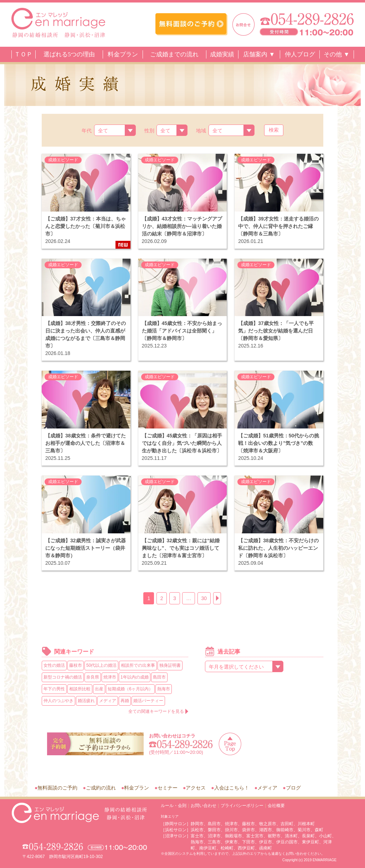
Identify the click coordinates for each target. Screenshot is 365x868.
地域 (201, 131)
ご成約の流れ (101, 788)
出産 (99, 689)
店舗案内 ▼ (259, 54)
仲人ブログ (300, 54)
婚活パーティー (148, 701)
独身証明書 (170, 665)
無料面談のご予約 (57, 788)
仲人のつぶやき (58, 701)
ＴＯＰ (23, 54)
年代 (87, 131)
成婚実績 (222, 54)
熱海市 (164, 689)
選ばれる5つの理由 (69, 54)
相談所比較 (80, 689)
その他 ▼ (336, 54)
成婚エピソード (63, 160)
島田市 (159, 677)
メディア (108, 701)
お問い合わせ (204, 806)
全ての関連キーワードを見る (156, 711)
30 (204, 598)
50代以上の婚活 (101, 665)
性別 (149, 131)
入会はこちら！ (232, 788)
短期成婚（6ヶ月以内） (130, 689)
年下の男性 (54, 689)
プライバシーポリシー (242, 806)
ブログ (293, 788)
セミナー (168, 788)
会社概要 (276, 806)
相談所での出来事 (138, 665)
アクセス (196, 788)
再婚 (125, 701)
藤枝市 (76, 665)
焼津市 (110, 677)
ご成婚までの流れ (174, 54)
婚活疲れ (86, 701)
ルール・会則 (174, 806)
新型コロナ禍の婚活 (63, 677)
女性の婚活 (54, 665)
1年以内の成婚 (135, 677)
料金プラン (123, 54)
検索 (274, 130)
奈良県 (93, 677)
